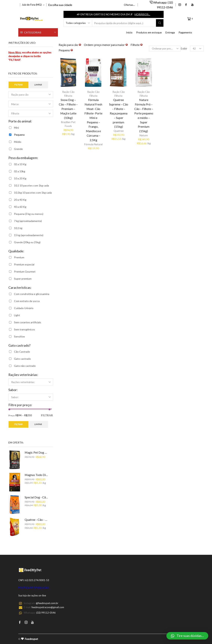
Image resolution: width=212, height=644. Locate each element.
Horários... (142, 14)
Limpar (38, 85)
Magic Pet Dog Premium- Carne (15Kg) (37, 452)
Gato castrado (22, 359)
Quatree (119, 131)
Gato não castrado (25, 366)
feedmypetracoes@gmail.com (48, 607)
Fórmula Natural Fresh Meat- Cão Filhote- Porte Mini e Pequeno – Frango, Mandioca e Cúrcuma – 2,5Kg (93, 120)
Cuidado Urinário (24, 308)
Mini (16, 128)
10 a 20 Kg (20, 178)
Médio (18, 142)
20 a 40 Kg (20, 200)
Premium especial (24, 264)
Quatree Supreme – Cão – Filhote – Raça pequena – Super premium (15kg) (119, 113)
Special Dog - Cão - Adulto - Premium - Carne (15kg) (37, 497)
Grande (18, 149)
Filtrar (18, 85)
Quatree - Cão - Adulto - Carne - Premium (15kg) (37, 520)
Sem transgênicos (24, 329)
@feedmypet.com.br (47, 603)
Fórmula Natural (93, 144)
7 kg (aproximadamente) (28, 221)
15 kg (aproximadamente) (29, 235)
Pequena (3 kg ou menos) (29, 214)
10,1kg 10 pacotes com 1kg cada (33, 193)
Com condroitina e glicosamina (32, 294)
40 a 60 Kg (20, 207)
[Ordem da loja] (165, 49)
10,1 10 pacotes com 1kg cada (31, 185)
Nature (144, 135)
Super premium (23, 279)
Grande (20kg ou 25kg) (27, 242)
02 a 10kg (20, 171)
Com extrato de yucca (27, 301)
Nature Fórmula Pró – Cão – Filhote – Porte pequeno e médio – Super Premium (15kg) (144, 115)
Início (129, 32)
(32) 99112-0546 (46, 613)
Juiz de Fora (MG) (32, 5)
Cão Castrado (22, 352)
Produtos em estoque (149, 32)
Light (17, 315)
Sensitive (19, 336)
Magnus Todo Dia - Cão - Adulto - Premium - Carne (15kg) (37, 475)
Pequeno (19, 135)
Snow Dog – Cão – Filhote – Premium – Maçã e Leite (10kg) (68, 109)
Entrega (170, 32)
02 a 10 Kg (20, 164)
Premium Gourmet (25, 272)
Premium (19, 257)
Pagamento (185, 32)
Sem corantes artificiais (28, 322)
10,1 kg (18, 228)
